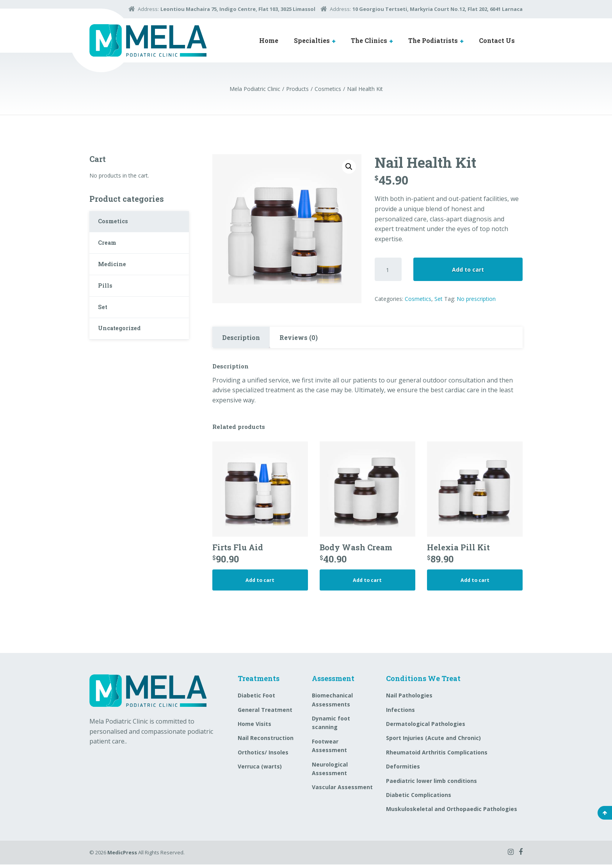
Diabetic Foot (256, 699)
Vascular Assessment (342, 791)
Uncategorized (123, 343)
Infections (400, 713)
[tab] (241, 338)
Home (269, 40)
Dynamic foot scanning (331, 727)
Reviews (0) (299, 337)
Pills (107, 295)
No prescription (476, 299)
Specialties (312, 40)
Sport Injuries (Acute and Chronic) (433, 742)
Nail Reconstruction (266, 742)
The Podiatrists (433, 40)
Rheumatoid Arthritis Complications (437, 756)
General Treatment (265, 713)
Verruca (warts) (260, 770)
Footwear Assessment (329, 749)
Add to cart (468, 269)
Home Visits (254, 728)
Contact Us (497, 40)
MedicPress (122, 856)
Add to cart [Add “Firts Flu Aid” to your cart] (260, 583)
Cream (109, 247)
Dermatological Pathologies (426, 728)
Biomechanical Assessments (332, 703)
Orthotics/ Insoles (263, 756)
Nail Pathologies (409, 699)
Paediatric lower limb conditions (431, 784)
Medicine (114, 271)
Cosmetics (418, 299)
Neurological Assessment (330, 772)
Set (439, 299)
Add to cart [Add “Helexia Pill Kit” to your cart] (475, 583)
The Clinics (369, 40)
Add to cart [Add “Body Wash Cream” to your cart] (367, 583)
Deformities (403, 770)
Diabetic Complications (419, 799)
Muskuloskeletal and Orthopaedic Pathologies (452, 813)
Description (241, 337)
